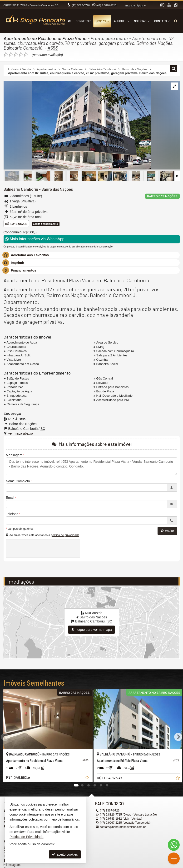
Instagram (14, 865)
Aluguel (122, 21)
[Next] (178, 737)
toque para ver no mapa (91, 630)
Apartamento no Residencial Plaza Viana (45, 38)
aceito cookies (65, 854)
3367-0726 (81, 5)
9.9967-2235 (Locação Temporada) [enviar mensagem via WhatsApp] (125, 823)
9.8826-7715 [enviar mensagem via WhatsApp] (106, 5)
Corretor (83, 21)
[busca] (176, 21)
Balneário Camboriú (21, 189)
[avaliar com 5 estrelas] (26, 55)
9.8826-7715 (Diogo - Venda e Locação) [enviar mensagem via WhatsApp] (128, 815)
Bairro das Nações (57, 189)
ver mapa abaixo (21, 433)
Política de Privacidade (26, 837)
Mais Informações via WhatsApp (35, 239)
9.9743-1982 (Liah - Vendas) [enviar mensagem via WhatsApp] (121, 819)
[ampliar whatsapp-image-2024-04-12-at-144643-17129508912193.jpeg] (77, 126)
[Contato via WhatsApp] (174, 845)
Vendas (102, 21)
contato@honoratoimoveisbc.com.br (123, 827)
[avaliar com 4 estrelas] (21, 55)
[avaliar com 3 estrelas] (16, 55)
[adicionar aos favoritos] (85, 776)
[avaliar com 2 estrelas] (11, 55)
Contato (162, 21)
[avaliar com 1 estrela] (6, 55)
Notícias (142, 21)
